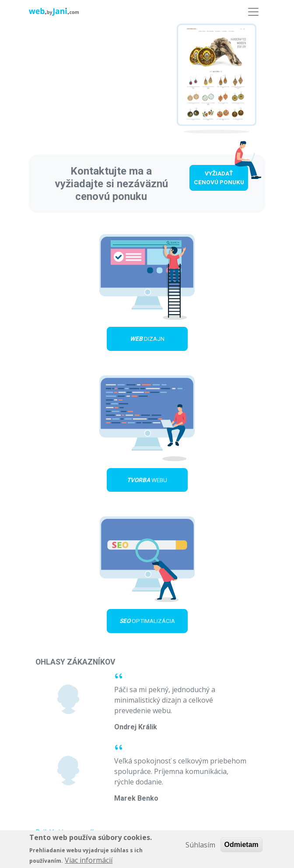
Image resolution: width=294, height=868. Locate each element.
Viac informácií (89, 862)
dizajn (147, 339)
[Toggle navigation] (253, 12)
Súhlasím (200, 847)
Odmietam (241, 846)
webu (147, 480)
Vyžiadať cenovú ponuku (219, 178)
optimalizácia (147, 621)
